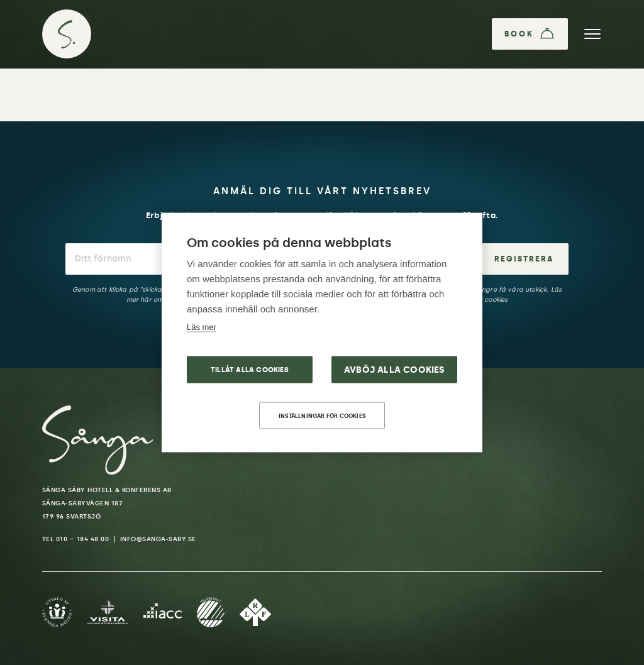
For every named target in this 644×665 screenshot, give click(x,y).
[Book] (530, 34)
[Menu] (592, 34)
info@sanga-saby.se (158, 539)
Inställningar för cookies (322, 416)
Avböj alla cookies (395, 370)
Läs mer (202, 327)
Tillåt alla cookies (250, 370)
